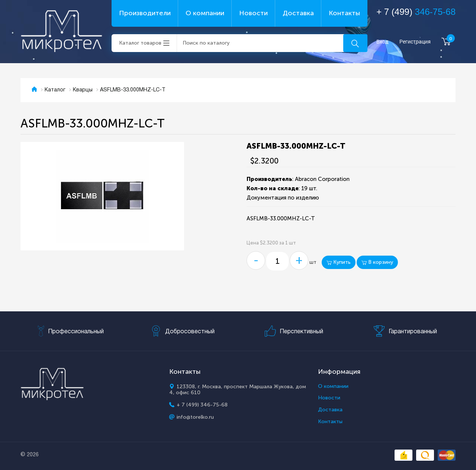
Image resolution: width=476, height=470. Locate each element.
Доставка (298, 13)
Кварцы (83, 90)
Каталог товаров (140, 43)
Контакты (344, 13)
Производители (145, 13)
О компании (205, 13)
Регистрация (415, 42)
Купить (339, 262)
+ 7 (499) (416, 12)
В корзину (377, 262)
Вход (382, 42)
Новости (253, 13)
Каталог (55, 90)
